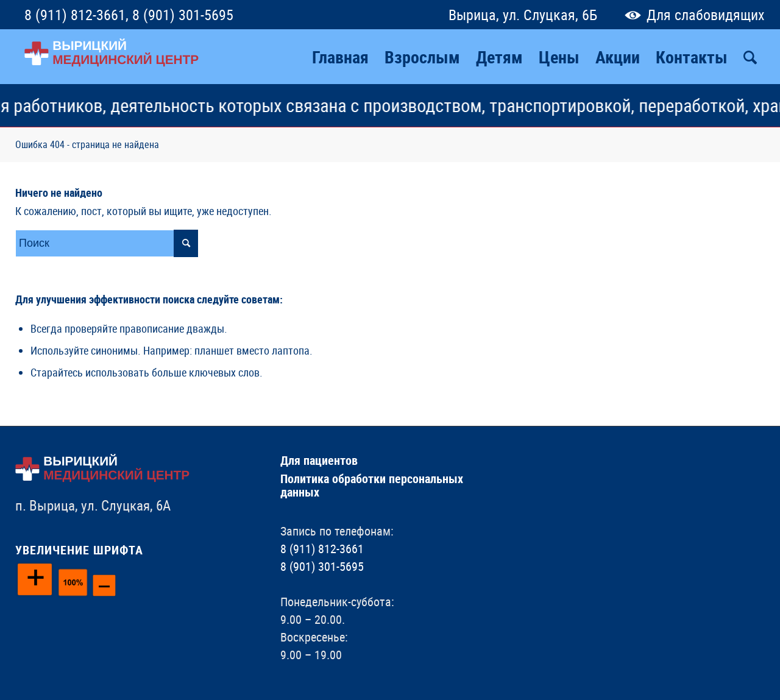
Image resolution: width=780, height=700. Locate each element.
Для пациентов (319, 460)
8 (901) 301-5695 (183, 15)
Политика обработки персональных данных (372, 485)
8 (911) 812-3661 (75, 15)
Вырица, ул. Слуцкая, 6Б (523, 15)
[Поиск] (750, 57)
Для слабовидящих (692, 15)
